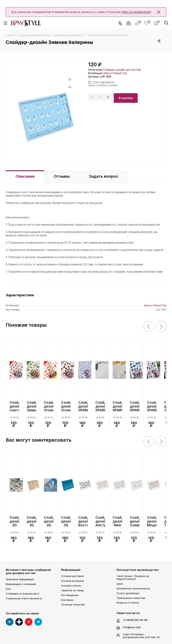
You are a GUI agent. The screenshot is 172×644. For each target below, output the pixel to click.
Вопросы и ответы (128, 603)
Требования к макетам (131, 598)
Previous (149, 327)
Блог (9, 589)
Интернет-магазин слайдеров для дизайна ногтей (28, 571)
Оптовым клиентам (73, 604)
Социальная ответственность (24, 598)
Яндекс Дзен (19, 622)
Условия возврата (72, 581)
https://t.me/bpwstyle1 (136, 12)
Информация (71, 570)
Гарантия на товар (72, 590)
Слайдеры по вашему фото (23, 594)
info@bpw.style (132, 627)
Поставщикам (70, 595)
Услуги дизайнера (128, 593)
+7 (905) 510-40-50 (135, 620)
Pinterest (29, 622)
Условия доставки (72, 576)
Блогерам (67, 600)
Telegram (38, 622)
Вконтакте (10, 622)
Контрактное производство (138, 570)
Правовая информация (20, 579)
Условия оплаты (71, 586)
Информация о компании (21, 584)
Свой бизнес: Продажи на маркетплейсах (133, 577)
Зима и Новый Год (115, 73)
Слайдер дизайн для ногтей (122, 70)
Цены (120, 584)
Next (161, 327)
